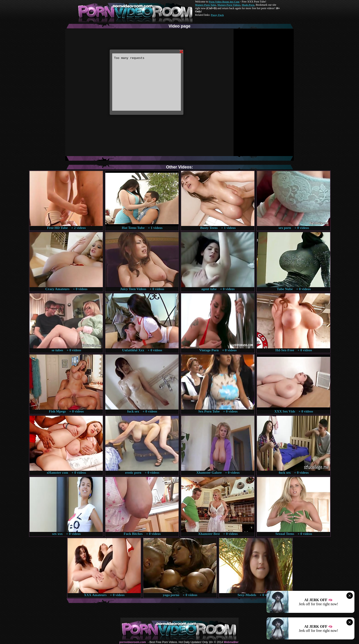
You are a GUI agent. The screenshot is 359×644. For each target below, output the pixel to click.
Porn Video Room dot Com (224, 2)
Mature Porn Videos (229, 5)
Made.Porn (248, 5)
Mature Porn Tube (206, 5)
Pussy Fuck (217, 15)
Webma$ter (231, 642)
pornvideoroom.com (133, 642)
